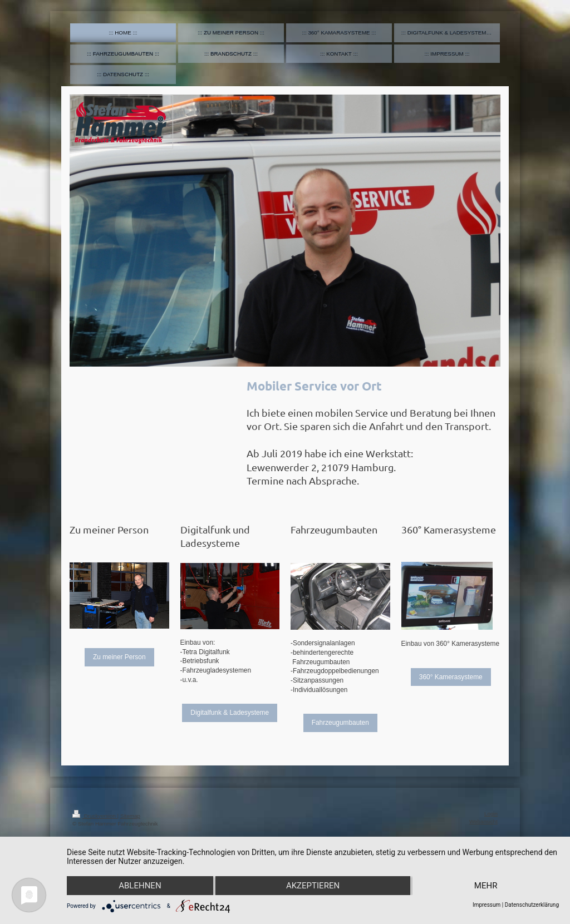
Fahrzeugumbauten (340, 723)
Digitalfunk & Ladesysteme (230, 713)
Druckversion (95, 816)
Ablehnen (140, 886)
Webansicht (483, 821)
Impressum (487, 905)
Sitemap (130, 816)
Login (491, 814)
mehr (486, 886)
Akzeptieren (313, 886)
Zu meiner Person (119, 657)
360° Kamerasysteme (451, 677)
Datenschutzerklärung (532, 905)
